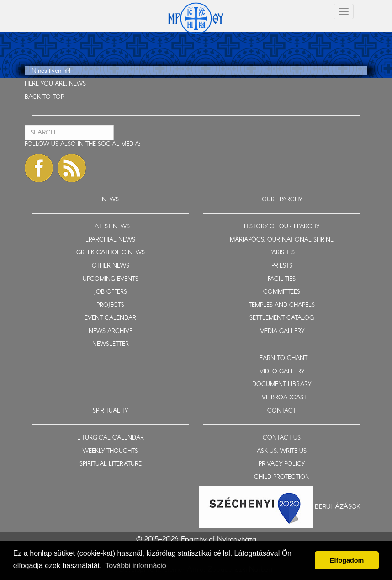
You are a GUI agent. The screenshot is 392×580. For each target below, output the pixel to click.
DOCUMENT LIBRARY (282, 384)
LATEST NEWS (111, 227)
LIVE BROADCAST (282, 398)
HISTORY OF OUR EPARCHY (282, 227)
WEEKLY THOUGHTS (110, 451)
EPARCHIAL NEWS (110, 240)
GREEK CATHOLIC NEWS (111, 253)
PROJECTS (110, 305)
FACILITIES (282, 279)
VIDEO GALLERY (282, 372)
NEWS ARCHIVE (111, 331)
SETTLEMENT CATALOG (282, 318)
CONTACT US (282, 438)
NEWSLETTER (111, 344)
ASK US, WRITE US (282, 451)
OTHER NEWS (111, 266)
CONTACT (282, 411)
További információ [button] (135, 566)
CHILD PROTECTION (282, 477)
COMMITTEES (282, 292)
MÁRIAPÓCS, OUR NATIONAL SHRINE (282, 240)
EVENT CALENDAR (110, 318)
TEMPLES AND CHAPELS (282, 305)
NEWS (77, 84)
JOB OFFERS (110, 292)
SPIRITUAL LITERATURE (111, 464)
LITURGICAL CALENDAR (111, 438)
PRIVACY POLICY (282, 464)
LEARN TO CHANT (282, 358)
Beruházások (338, 507)
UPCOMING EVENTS (111, 279)
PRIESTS (282, 266)
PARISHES (282, 253)
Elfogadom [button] (347, 560)
